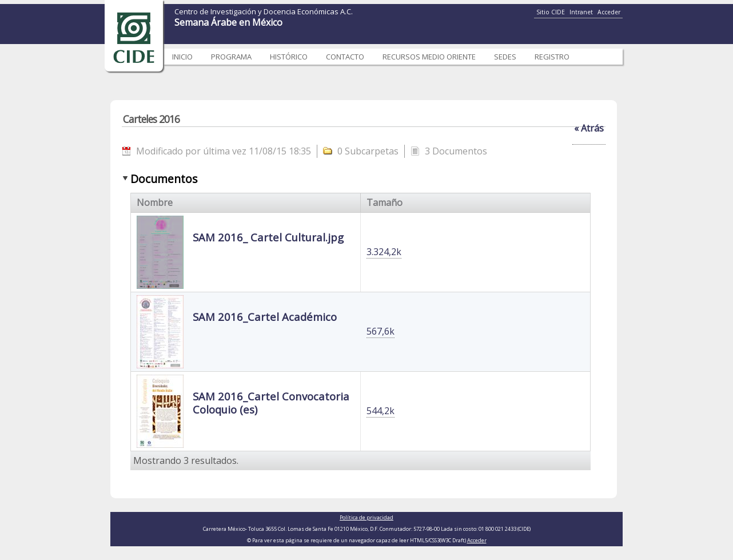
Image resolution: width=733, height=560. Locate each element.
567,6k (381, 331)
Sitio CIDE (551, 12)
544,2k (381, 411)
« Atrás (589, 128)
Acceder (609, 12)
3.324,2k (384, 252)
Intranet (581, 12)
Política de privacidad (366, 517)
